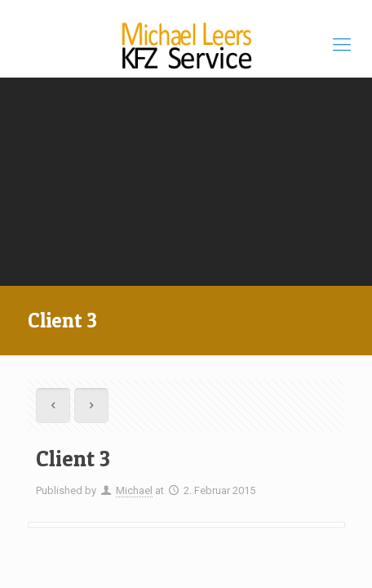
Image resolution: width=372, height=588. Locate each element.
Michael (134, 490)
